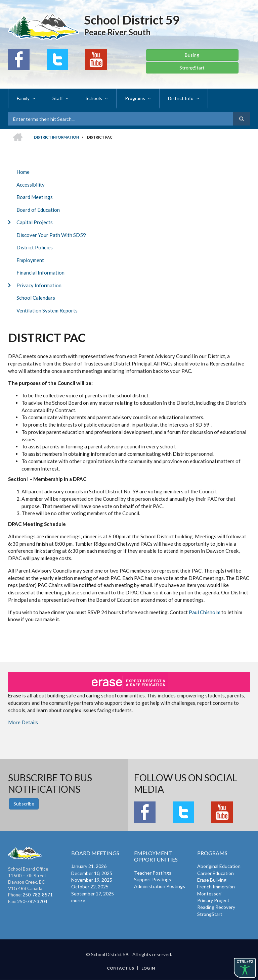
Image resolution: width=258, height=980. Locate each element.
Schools (94, 98)
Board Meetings (35, 197)
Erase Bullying (212, 880)
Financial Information (40, 273)
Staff (58, 98)
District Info (181, 98)
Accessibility (31, 185)
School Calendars (36, 298)
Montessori (209, 894)
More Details (23, 722)
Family (23, 98)
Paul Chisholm (205, 612)
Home (23, 172)
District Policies (35, 247)
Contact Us (120, 968)
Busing (192, 55)
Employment (30, 260)
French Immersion (216, 887)
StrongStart (192, 68)
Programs (135, 98)
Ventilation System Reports (47, 310)
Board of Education (38, 210)
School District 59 (132, 20)
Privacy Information (39, 285)
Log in (148, 968)
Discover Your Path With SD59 (51, 235)
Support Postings (153, 879)
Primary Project (213, 900)
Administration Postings (160, 886)
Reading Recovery (216, 907)
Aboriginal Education (219, 866)
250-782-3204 (32, 901)
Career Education (216, 873)
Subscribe (24, 804)
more (77, 900)
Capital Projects (35, 222)
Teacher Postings (153, 873)
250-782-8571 (38, 895)
